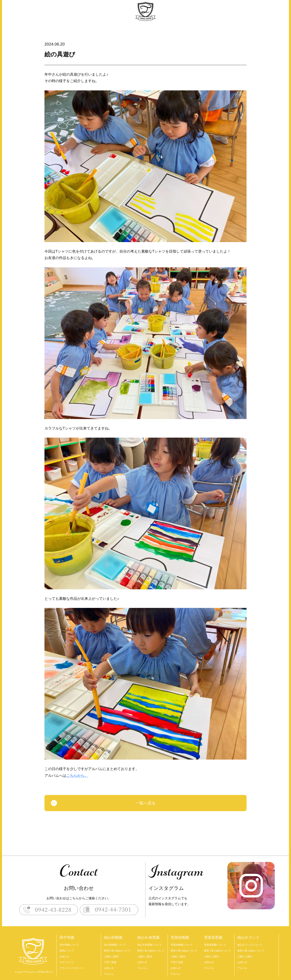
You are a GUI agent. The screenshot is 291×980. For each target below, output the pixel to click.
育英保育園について (215, 945)
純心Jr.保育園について (150, 945)
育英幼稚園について (182, 945)
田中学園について (69, 945)
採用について (67, 951)
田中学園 (67, 938)
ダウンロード (67, 962)
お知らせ (64, 957)
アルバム (109, 974)
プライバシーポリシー (72, 968)
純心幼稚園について (115, 945)
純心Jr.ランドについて (250, 945)
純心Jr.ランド (248, 938)
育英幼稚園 (180, 938)
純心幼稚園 (113, 938)
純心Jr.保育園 (148, 938)
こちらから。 (77, 776)
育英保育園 (213, 938)
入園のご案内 (111, 957)
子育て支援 (110, 962)
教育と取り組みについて (117, 951)
